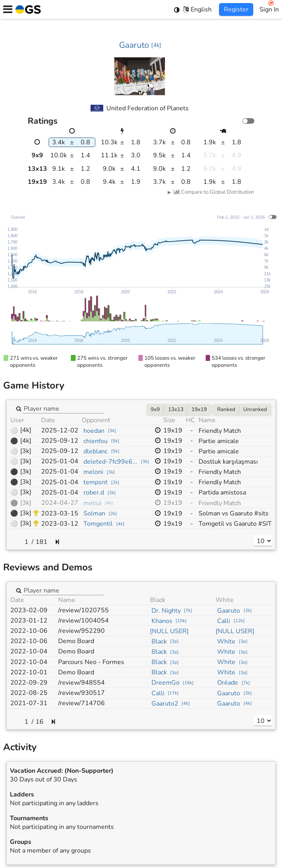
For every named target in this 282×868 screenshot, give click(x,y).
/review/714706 (81, 703)
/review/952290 (81, 631)
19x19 (199, 409)
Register (236, 9)
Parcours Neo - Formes (91, 662)
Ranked (226, 409)
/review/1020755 (83, 610)
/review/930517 (81, 693)
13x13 (176, 409)
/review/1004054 (83, 621)
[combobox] (63, 408)
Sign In (269, 9)
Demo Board (76, 641)
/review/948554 (81, 683)
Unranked (255, 409)
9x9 (155, 409)
